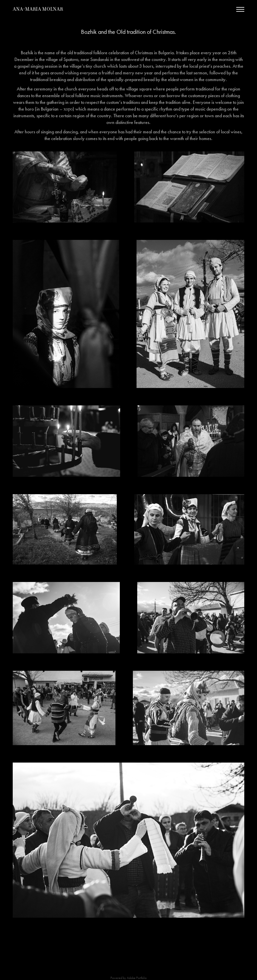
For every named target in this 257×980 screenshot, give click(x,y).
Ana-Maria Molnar (38, 9)
